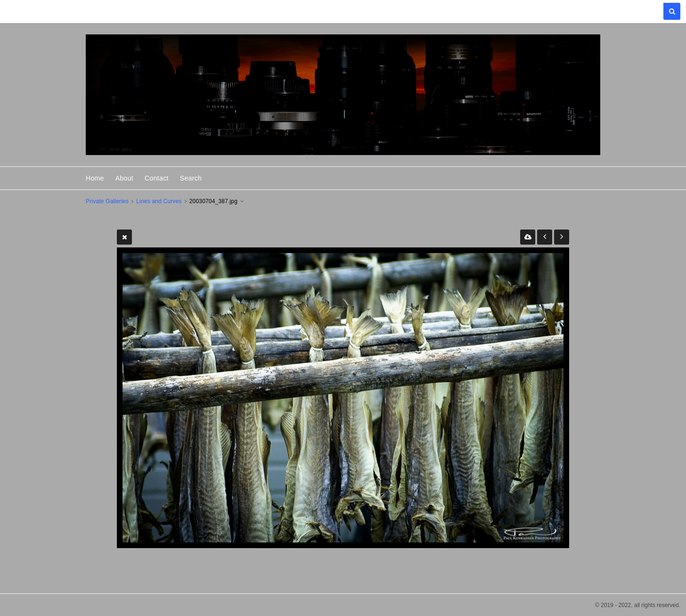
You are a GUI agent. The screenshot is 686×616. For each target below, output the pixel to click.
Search (191, 178)
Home (95, 178)
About (124, 178)
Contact (157, 178)
